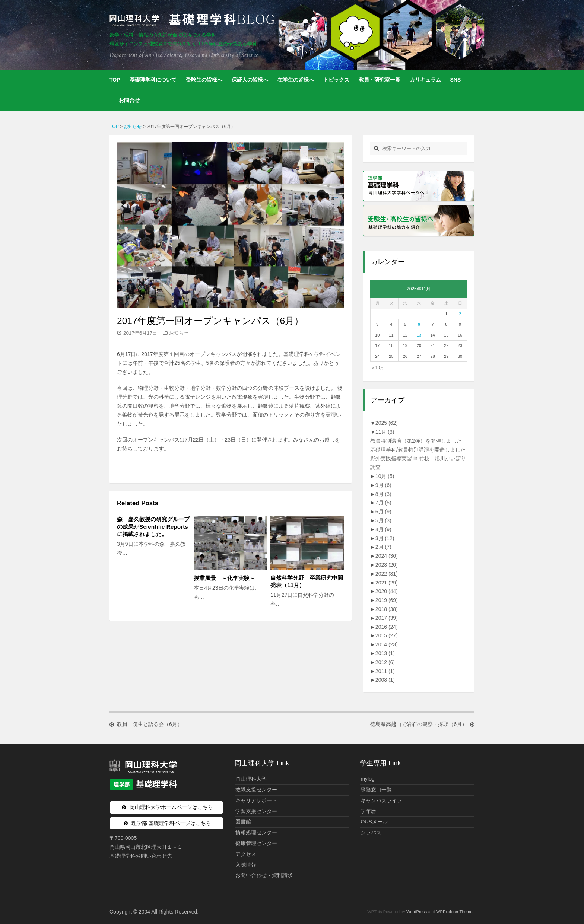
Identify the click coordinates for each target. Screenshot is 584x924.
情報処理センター (256, 832)
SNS (456, 80)
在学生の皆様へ (296, 80)
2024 (387, 556)
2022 (387, 574)
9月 (383, 485)
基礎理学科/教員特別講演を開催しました (418, 450)
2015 (387, 635)
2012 (385, 662)
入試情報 (246, 865)
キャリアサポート (256, 800)
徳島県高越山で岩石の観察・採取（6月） (419, 724)
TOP (115, 80)
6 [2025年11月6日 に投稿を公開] (419, 324)
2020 (387, 591)
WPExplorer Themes (455, 912)
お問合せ (129, 100)
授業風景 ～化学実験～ (227, 578)
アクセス (246, 854)
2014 (387, 644)
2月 (383, 547)
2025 (387, 423)
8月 (383, 494)
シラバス (371, 832)
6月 (383, 512)
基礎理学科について (153, 80)
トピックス (336, 80)
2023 (387, 565)
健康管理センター (256, 843)
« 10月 (378, 367)
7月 (383, 503)
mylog (367, 779)
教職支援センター (256, 790)
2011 (385, 671)
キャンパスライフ (381, 800)
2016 (387, 627)
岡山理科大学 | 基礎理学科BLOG (194, 20)
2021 (387, 583)
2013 (385, 653)
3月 (385, 538)
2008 (385, 680)
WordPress (417, 912)
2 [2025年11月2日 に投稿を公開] (460, 314)
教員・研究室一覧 (380, 80)
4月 (383, 529)
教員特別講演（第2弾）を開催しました (416, 441)
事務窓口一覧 (376, 790)
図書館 (243, 822)
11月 (385, 432)
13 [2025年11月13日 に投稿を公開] (419, 335)
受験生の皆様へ (204, 80)
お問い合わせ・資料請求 (264, 875)
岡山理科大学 (251, 779)
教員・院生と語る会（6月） (150, 724)
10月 (385, 476)
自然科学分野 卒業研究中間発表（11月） (307, 581)
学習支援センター (256, 811)
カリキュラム (425, 80)
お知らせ (179, 333)
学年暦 (368, 811)
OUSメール (374, 822)
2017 (387, 618)
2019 (387, 600)
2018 (387, 609)
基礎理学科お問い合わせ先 (141, 856)
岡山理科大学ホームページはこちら (171, 807)
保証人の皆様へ (250, 80)
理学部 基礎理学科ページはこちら (171, 823)
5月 (383, 520)
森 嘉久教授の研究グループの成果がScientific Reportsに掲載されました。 (153, 527)
